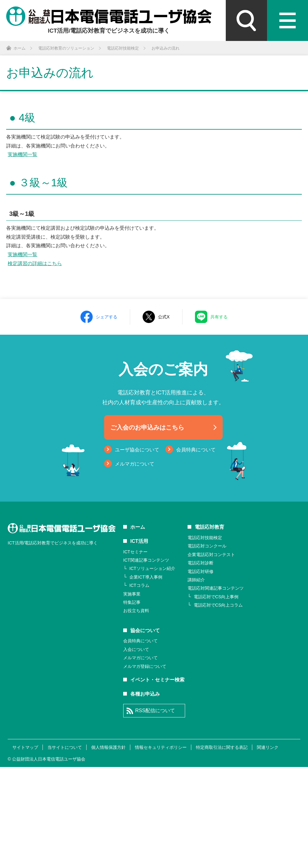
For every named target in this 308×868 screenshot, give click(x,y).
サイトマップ (25, 747)
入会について (136, 649)
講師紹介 (196, 580)
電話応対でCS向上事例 (216, 597)
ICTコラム (139, 585)
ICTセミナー (135, 552)
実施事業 (132, 594)
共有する (219, 317)
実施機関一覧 (22, 154)
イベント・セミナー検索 (157, 680)
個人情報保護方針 (108, 747)
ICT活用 (139, 541)
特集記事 (132, 602)
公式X (164, 317)
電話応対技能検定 (205, 538)
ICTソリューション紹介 (152, 568)
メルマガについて (135, 464)
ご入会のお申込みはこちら (147, 427)
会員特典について (196, 450)
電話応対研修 (201, 571)
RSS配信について (155, 711)
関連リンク (268, 747)
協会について (145, 630)
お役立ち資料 (136, 611)
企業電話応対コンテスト (211, 555)
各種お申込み (145, 694)
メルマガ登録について (145, 666)
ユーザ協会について (137, 450)
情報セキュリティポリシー (161, 747)
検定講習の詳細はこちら (35, 263)
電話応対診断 (201, 563)
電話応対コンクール (207, 546)
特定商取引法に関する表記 (222, 747)
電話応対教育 (209, 527)
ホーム (138, 527)
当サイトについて (65, 747)
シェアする (107, 317)
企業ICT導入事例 (146, 577)
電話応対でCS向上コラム (218, 605)
